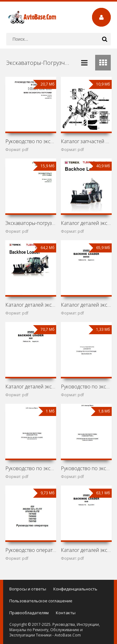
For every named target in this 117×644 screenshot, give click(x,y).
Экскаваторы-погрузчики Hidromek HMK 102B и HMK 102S (31, 223)
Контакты (66, 613)
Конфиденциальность (75, 589)
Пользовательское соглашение (41, 601)
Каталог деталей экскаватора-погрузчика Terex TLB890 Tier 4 (86, 223)
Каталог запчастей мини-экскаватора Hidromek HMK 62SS (86, 141)
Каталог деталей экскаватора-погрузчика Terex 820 (31, 387)
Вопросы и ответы (28, 589)
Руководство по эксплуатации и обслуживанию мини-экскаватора (31, 141)
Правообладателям (29, 613)
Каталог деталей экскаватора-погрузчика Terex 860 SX (86, 305)
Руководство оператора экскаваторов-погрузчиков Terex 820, (31, 550)
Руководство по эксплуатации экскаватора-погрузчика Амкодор (86, 387)
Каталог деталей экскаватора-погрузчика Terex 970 (86, 550)
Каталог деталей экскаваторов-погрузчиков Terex (31, 305)
